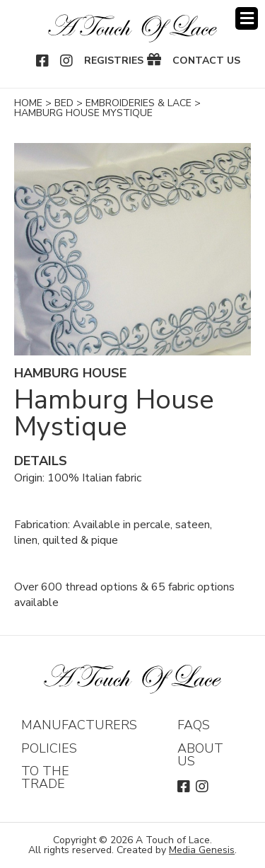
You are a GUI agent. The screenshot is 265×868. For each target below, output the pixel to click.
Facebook (43, 61)
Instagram (67, 61)
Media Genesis (202, 850)
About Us (200, 755)
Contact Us (206, 61)
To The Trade (45, 777)
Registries (114, 61)
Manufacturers (79, 725)
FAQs (194, 725)
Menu (247, 18)
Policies (49, 748)
